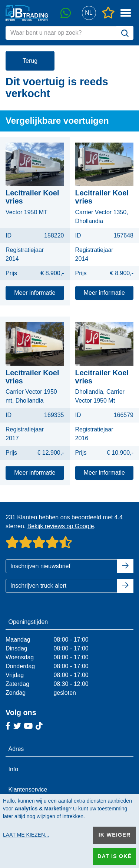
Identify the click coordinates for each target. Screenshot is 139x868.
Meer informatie (35, 293)
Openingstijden (28, 622)
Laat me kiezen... (26, 835)
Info (14, 769)
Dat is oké (115, 856)
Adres (16, 749)
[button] (89, 13)
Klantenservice (28, 790)
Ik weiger (115, 835)
